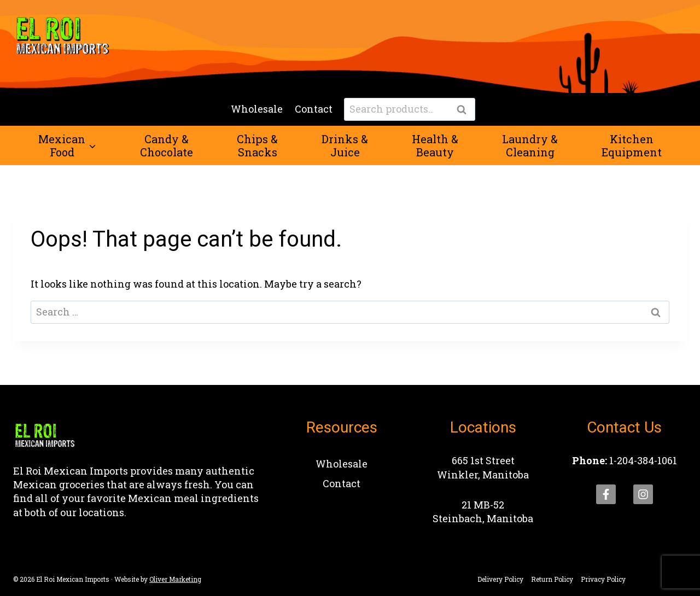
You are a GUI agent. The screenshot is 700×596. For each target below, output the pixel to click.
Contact (314, 109)
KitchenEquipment (632, 145)
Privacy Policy (603, 579)
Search (465, 110)
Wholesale (257, 109)
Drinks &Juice (345, 145)
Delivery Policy (500, 579)
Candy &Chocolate (167, 145)
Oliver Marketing (175, 579)
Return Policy (552, 579)
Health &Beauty (435, 145)
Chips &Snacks (257, 145)
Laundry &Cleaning (530, 145)
